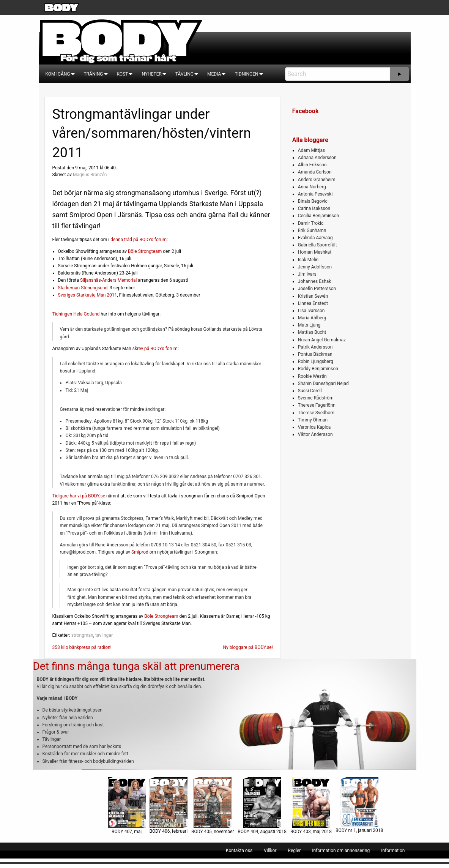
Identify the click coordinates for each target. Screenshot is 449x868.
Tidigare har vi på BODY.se (79, 496)
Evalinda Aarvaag (315, 238)
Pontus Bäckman (315, 354)
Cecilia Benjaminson (318, 216)
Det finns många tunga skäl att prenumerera (136, 666)
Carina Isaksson (314, 208)
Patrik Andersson (315, 347)
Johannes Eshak (315, 281)
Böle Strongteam (145, 251)
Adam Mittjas (311, 150)
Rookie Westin (312, 376)
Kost (123, 74)
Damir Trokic (311, 223)
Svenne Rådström (316, 398)
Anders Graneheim (317, 180)
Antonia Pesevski (315, 194)
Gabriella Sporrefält (317, 245)
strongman (82, 635)
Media (214, 74)
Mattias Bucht (312, 332)
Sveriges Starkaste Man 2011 (88, 295)
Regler (294, 851)
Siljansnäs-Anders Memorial (108, 280)
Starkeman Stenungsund (83, 288)
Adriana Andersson (317, 158)
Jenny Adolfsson (315, 267)
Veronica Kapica (314, 427)
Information (393, 851)
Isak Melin (308, 260)
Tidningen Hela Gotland (76, 314)
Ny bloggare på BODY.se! (248, 647)
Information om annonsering (341, 851)
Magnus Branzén (90, 175)
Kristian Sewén (313, 296)
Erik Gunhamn (312, 230)
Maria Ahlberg (312, 318)
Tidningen (246, 74)
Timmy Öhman (313, 420)
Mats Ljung (309, 325)
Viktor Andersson (315, 434)
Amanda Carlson (315, 172)
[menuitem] (58, 74)
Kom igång (58, 74)
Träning (94, 74)
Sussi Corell (310, 391)
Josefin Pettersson (317, 289)
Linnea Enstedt (313, 303)
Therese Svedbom (316, 413)
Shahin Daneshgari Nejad (323, 383)
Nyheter (151, 74)
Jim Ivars (307, 274)
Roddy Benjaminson (318, 369)
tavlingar (104, 635)
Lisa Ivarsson (311, 311)
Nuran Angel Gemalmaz (322, 340)
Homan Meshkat (315, 252)
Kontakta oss (239, 851)
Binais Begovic (313, 201)
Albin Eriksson (312, 165)
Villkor (270, 851)
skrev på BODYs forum (155, 349)
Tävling (184, 74)
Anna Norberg (312, 187)
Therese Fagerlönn (317, 405)
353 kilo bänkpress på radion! (82, 647)
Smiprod (140, 552)
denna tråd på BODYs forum (139, 240)
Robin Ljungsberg (316, 361)
